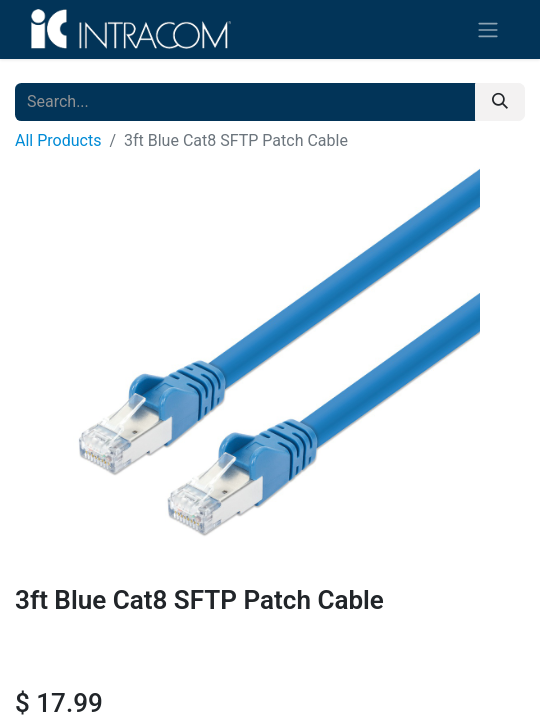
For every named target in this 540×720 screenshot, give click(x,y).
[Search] (500, 102)
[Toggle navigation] (488, 29)
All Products (58, 140)
